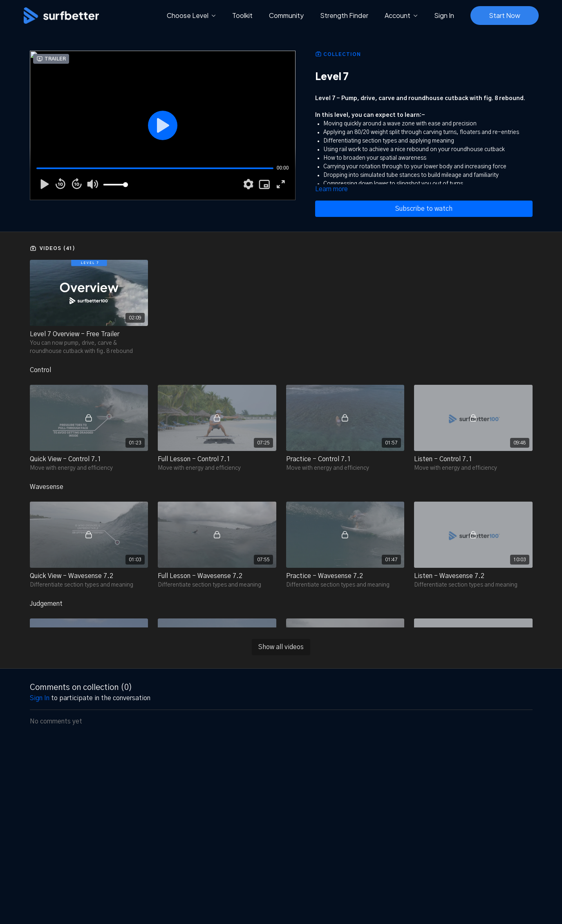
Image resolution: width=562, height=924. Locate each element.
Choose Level (191, 15)
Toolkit (242, 15)
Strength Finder (344, 15)
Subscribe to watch (424, 209)
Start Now (505, 15)
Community (286, 15)
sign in (40, 698)
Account (401, 15)
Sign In (444, 15)
